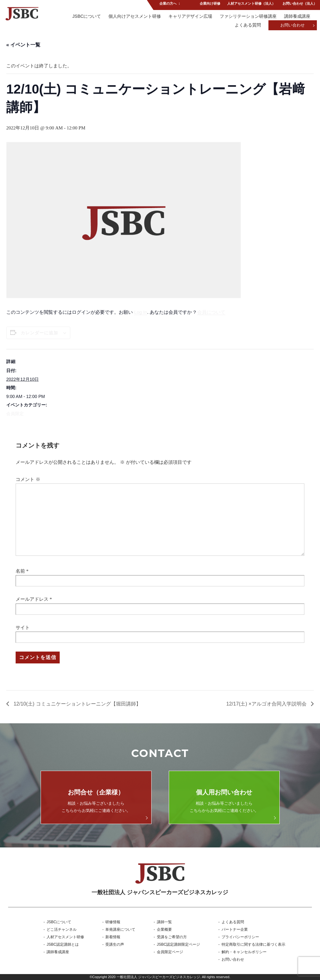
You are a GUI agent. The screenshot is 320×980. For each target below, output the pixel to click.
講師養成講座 (297, 17)
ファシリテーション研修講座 (248, 17)
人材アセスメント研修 (65, 937)
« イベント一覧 (23, 45)
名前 (20, 571)
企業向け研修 (209, 4)
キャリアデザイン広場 (190, 17)
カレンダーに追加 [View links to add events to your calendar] (39, 333)
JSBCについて (86, 17)
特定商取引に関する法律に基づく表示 (253, 944)
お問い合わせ (292, 26)
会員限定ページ (170, 952)
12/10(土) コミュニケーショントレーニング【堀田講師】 (77, 704)
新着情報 (113, 937)
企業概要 (164, 929)
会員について (211, 312)
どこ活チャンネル (62, 929)
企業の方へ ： (170, 4)
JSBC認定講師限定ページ (179, 944)
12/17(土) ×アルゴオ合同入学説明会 (267, 704)
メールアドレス (32, 599)
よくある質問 (247, 26)
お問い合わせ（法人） (300, 4)
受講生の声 (115, 944)
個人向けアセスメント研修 (134, 17)
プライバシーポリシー (240, 937)
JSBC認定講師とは (63, 944)
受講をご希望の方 (172, 937)
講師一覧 (164, 922)
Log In (141, 312)
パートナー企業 (235, 929)
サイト (23, 628)
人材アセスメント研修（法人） (251, 4)
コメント (28, 479)
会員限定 (15, 414)
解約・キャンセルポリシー (244, 952)
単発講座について (120, 929)
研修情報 (113, 922)
